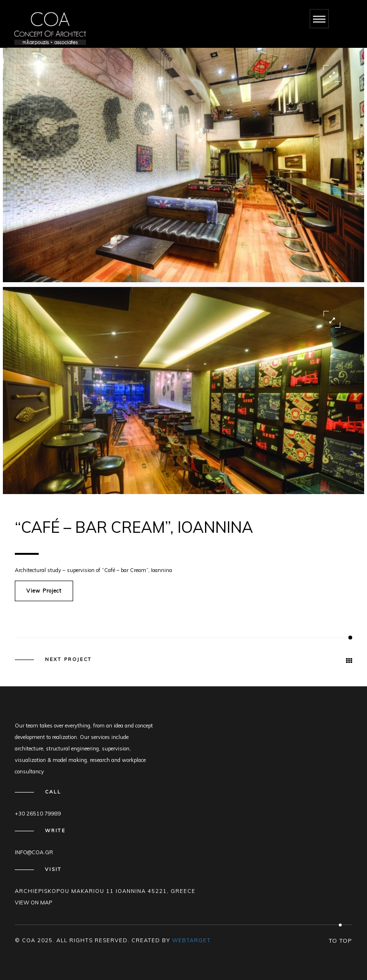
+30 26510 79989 (38, 814)
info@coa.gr (34, 852)
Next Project (68, 660)
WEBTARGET (191, 940)
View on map (33, 903)
